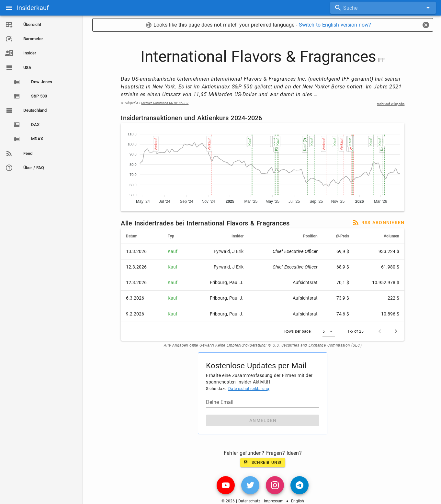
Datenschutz (250, 501)
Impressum (274, 501)
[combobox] (383, 8)
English (298, 501)
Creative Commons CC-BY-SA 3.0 (166, 103)
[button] (330, 331)
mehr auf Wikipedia (392, 104)
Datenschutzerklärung (249, 389)
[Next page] (397, 331)
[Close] (426, 25)
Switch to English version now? (336, 25)
